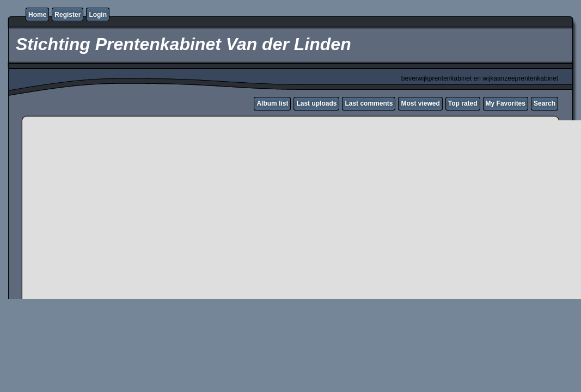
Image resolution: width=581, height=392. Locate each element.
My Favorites (506, 103)
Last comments (369, 103)
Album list (272, 103)
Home (37, 15)
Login (98, 15)
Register (68, 15)
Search (545, 103)
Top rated (463, 103)
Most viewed (420, 103)
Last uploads (316, 103)
